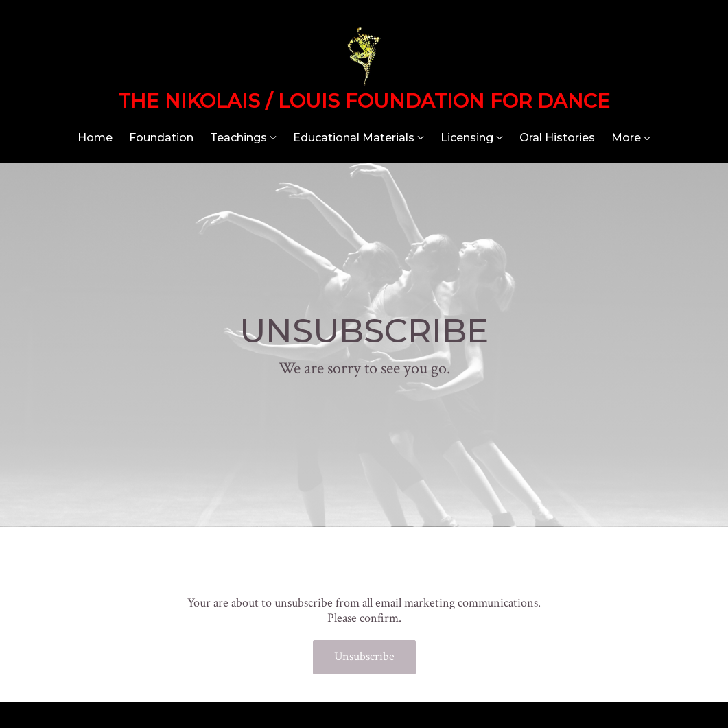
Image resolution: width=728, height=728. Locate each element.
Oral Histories (557, 138)
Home (95, 138)
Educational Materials (354, 138)
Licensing (467, 138)
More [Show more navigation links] (631, 138)
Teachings (238, 138)
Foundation (161, 138)
